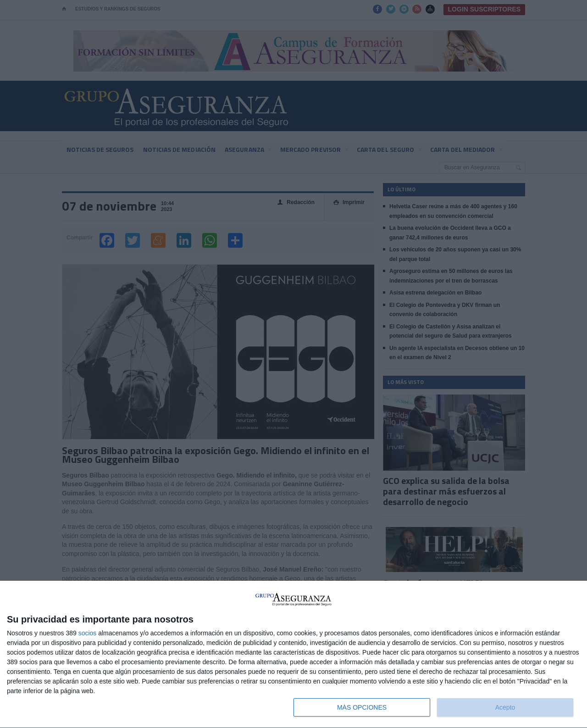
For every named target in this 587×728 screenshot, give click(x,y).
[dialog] (293, 655)
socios (88, 633)
